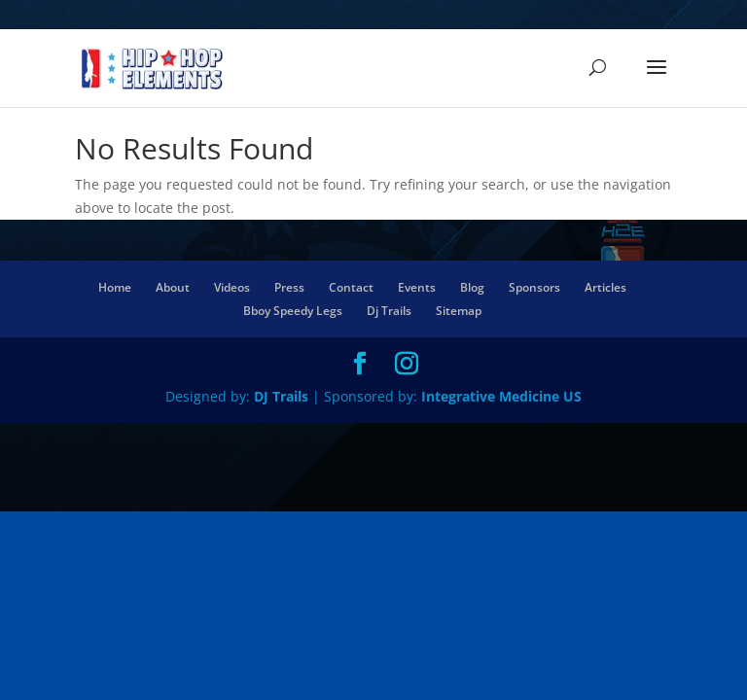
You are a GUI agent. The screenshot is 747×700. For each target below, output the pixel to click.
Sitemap (459, 311)
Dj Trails (389, 311)
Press (289, 287)
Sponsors (534, 287)
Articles (605, 287)
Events (417, 287)
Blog (472, 287)
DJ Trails (283, 396)
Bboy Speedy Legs (293, 311)
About (173, 287)
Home (115, 287)
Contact (351, 287)
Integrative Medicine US (501, 396)
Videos (232, 287)
